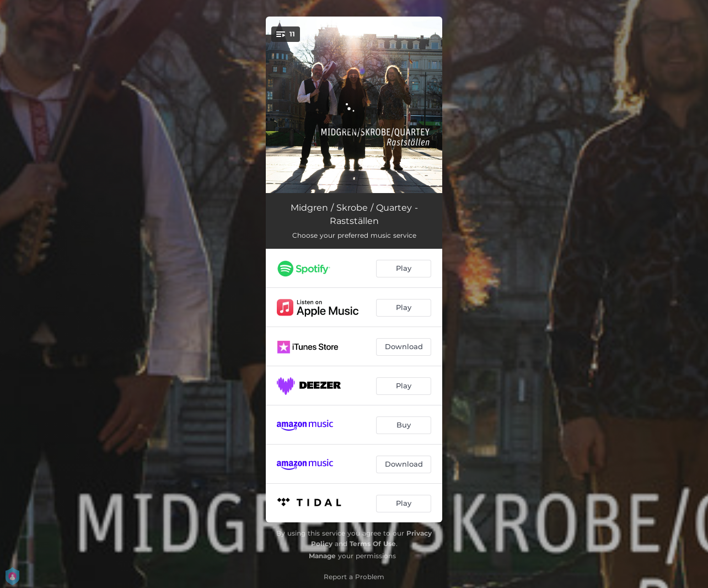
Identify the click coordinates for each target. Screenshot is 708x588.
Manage (322, 556)
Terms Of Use (373, 544)
